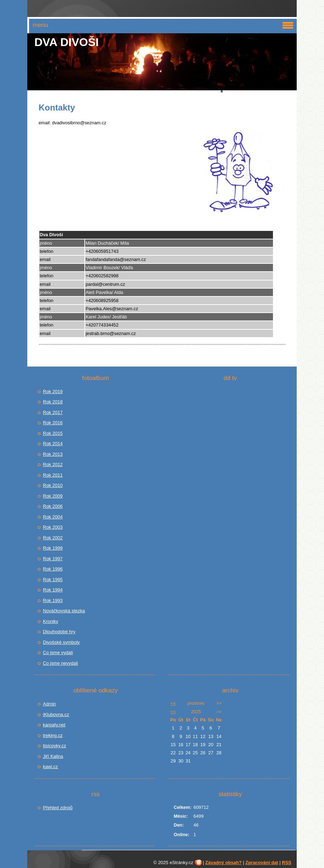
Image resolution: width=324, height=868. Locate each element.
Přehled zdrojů (58, 808)
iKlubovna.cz (56, 714)
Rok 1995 (53, 580)
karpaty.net (54, 725)
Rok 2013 (53, 454)
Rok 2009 (53, 496)
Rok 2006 (53, 506)
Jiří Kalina (53, 756)
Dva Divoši (66, 42)
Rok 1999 (53, 548)
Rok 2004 (53, 517)
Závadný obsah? (224, 863)
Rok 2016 (53, 423)
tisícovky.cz (55, 746)
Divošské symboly (61, 642)
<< (173, 703)
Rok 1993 (53, 600)
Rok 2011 (53, 475)
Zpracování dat (262, 863)
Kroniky (51, 621)
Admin (49, 704)
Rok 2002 (53, 538)
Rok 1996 (53, 569)
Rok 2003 (53, 527)
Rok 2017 (53, 412)
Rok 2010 (53, 485)
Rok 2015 (53, 433)
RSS (287, 863)
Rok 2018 (53, 402)
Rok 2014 (53, 444)
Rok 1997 (53, 559)
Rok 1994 (53, 590)
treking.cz (53, 735)
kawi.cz (51, 767)
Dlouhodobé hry (59, 632)
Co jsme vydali (58, 653)
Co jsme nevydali (60, 663)
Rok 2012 (53, 464)
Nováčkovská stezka (64, 611)
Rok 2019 (53, 392)
